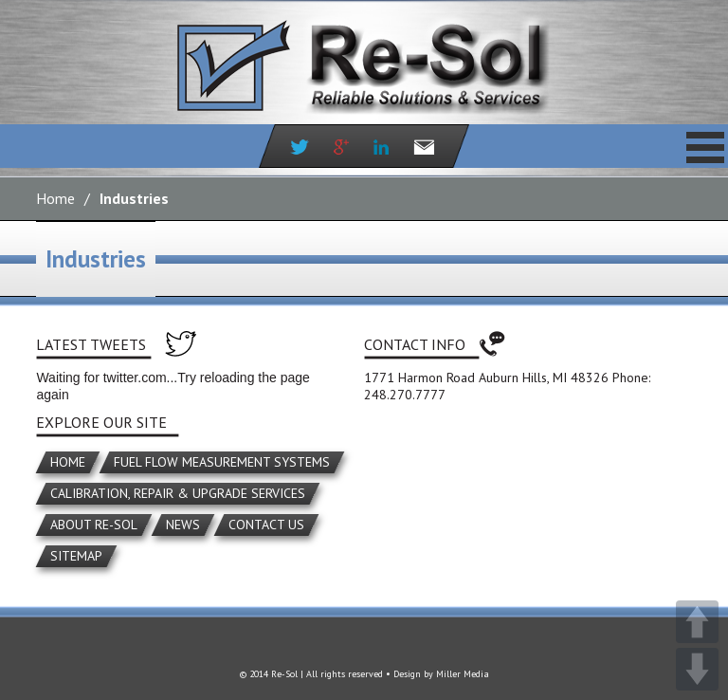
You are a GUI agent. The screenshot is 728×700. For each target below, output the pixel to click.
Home (55, 198)
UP (697, 622)
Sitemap (76, 556)
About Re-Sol (94, 525)
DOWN (697, 669)
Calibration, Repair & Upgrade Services (178, 493)
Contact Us (266, 525)
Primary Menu (705, 147)
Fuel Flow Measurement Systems (222, 462)
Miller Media (463, 674)
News (183, 525)
